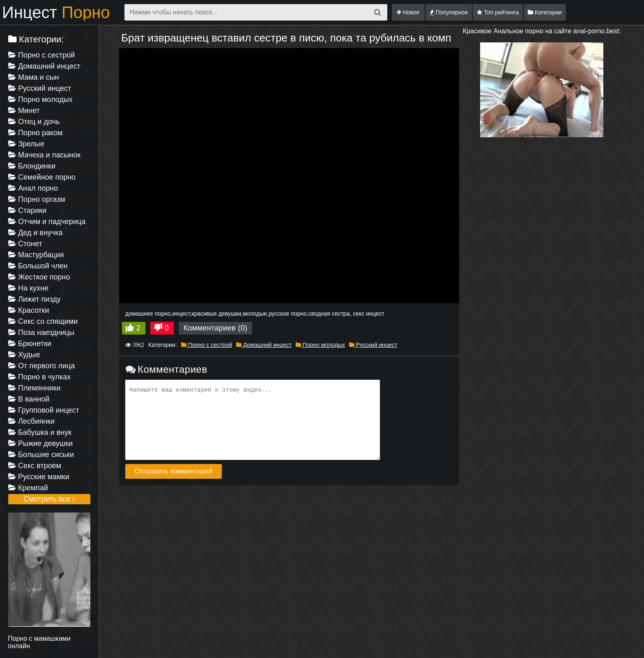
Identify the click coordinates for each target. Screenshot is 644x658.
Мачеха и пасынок (44, 155)
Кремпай (28, 488)
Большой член (38, 266)
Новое (408, 12)
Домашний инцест (44, 66)
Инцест (56, 12)
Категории (545, 12)
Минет (24, 111)
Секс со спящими (43, 321)
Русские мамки (39, 477)
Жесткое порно (39, 277)
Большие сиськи (41, 455)
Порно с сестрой (41, 55)
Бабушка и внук (40, 432)
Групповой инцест (44, 410)
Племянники (34, 388)
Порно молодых (40, 99)
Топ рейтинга (498, 12)
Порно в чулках (39, 377)
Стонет (25, 244)
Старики (27, 210)
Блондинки (32, 166)
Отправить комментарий (174, 471)
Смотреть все (49, 499)
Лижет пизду (34, 299)
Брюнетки (30, 344)
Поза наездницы (41, 332)
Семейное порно (42, 177)
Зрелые (26, 144)
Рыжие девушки (40, 443)
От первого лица (41, 366)
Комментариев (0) (216, 328)
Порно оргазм (37, 199)
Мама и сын (34, 77)
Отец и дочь (34, 122)
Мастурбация (36, 255)
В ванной (29, 399)
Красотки (29, 310)
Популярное (449, 12)
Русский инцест (40, 88)
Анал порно (33, 188)
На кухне (28, 288)
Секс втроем (35, 466)
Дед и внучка (36, 233)
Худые (24, 355)
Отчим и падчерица (47, 222)
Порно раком (35, 133)
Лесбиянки (31, 421)
